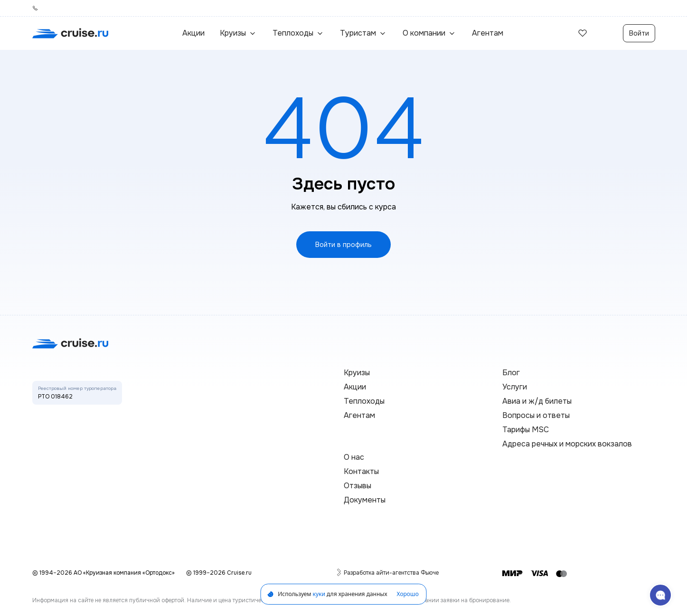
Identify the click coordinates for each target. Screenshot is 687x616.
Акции (193, 33)
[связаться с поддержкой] (660, 595)
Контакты (361, 471)
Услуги (515, 387)
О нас (354, 457)
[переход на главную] (70, 33)
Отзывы (358, 486)
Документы (365, 500)
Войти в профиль (343, 245)
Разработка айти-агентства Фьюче (391, 573)
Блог (511, 373)
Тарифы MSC (526, 430)
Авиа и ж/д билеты (537, 401)
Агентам (488, 33)
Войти (639, 33)
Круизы (357, 373)
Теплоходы (364, 401)
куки (319, 594)
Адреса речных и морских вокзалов (567, 444)
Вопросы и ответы (536, 415)
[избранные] (583, 33)
